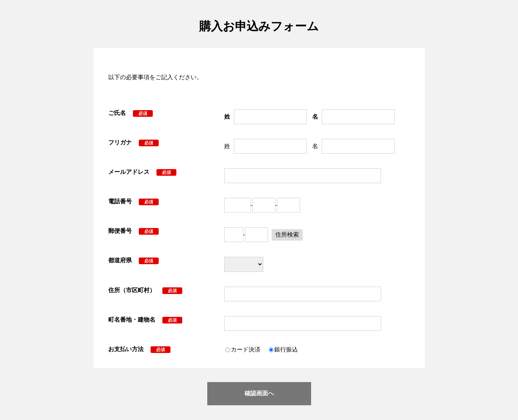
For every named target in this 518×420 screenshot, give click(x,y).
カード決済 (246, 349)
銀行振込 (286, 349)
